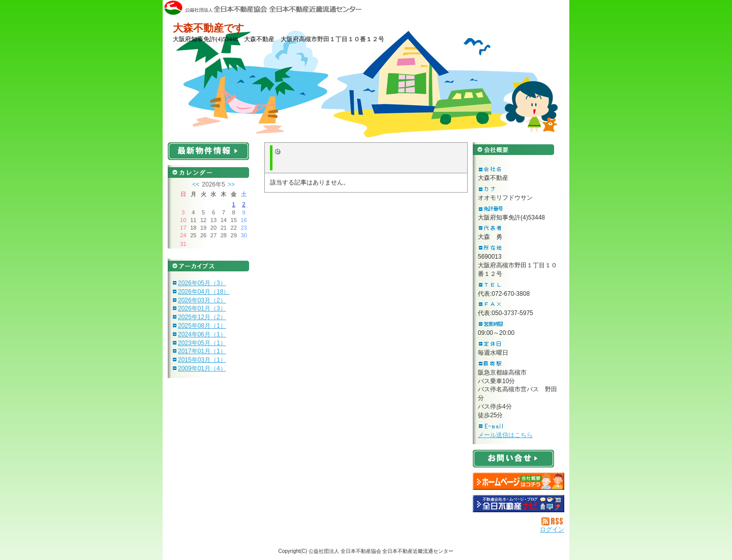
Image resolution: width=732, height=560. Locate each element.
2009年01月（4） (202, 368)
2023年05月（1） (202, 343)
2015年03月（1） (202, 360)
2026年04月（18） (204, 292)
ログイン (552, 530)
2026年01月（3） (202, 308)
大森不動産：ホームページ (518, 481)
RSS (553, 521)
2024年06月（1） (202, 334)
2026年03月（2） (202, 300)
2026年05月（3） (202, 283)
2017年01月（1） (202, 351)
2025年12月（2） (202, 317)
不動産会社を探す (518, 504)
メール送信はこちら (505, 435)
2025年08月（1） (202, 326)
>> (231, 184)
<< (196, 184)
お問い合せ (513, 459)
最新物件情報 (208, 151)
